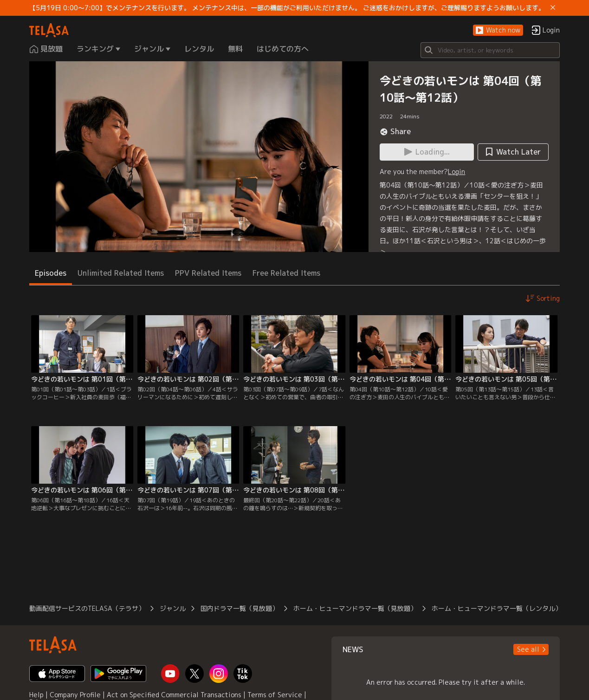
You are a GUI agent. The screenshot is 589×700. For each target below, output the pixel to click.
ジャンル (173, 608)
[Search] (490, 50)
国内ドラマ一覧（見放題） (239, 608)
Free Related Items (286, 273)
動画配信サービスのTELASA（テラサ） (87, 608)
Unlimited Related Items (121, 273)
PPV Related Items (208, 273)
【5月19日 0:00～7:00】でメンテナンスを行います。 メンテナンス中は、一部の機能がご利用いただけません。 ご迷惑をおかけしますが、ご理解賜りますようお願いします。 (287, 8)
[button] (498, 30)
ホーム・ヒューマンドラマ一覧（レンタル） (497, 608)
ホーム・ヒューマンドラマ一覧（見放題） (355, 608)
